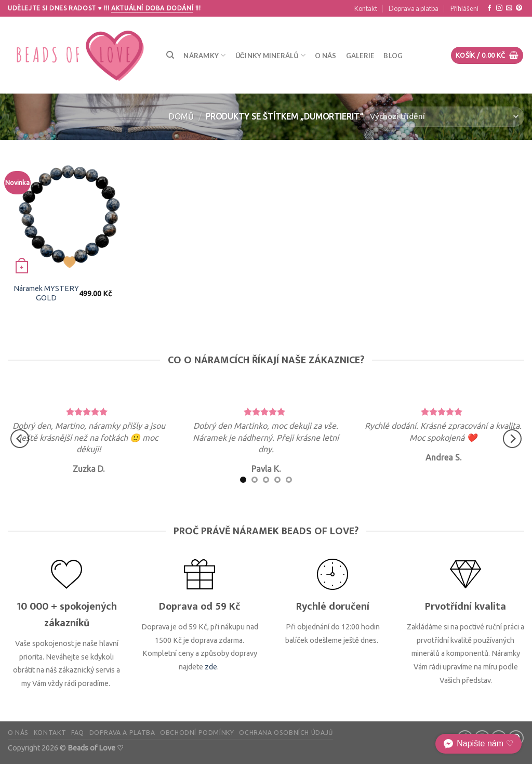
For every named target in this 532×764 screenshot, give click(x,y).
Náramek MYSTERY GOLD (46, 293)
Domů (181, 116)
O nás (325, 56)
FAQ (78, 733)
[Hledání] (170, 55)
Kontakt (366, 8)
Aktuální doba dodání (152, 8)
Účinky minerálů (271, 55)
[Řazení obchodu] (444, 117)
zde (211, 667)
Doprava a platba (414, 8)
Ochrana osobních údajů (286, 733)
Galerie (360, 56)
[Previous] (20, 439)
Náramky (204, 55)
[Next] (512, 439)
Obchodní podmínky (197, 733)
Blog (393, 56)
